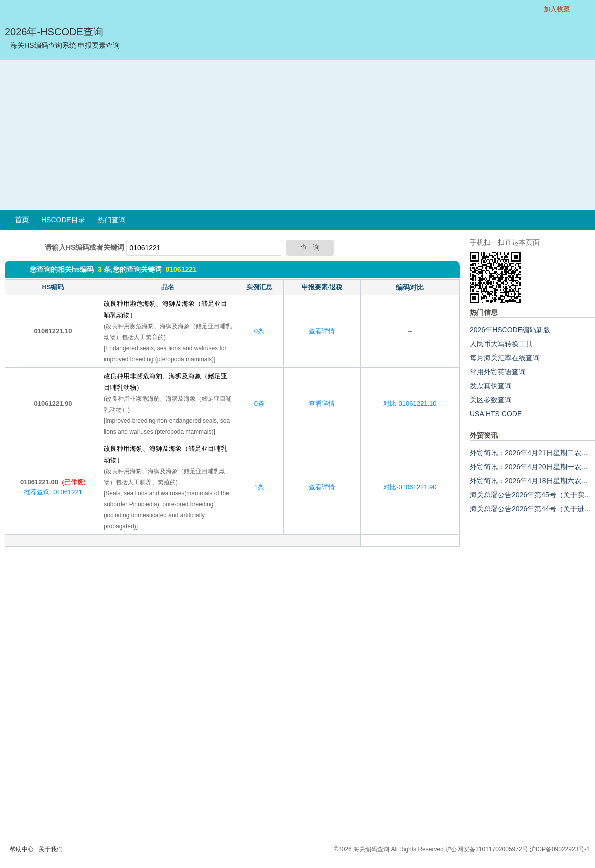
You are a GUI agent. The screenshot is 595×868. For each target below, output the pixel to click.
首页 (22, 220)
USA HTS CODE (496, 414)
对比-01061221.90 (410, 487)
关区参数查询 (491, 400)
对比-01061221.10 (410, 404)
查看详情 (322, 331)
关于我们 (51, 849)
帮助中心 (22, 849)
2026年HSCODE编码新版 (510, 330)
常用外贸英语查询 (498, 372)
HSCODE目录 (63, 220)
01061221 (181, 269)
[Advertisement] (297, 135)
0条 (259, 331)
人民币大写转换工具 (501, 344)
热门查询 (112, 220)
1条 (259, 487)
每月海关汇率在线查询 (505, 358)
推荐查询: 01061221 (53, 492)
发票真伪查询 (491, 386)
